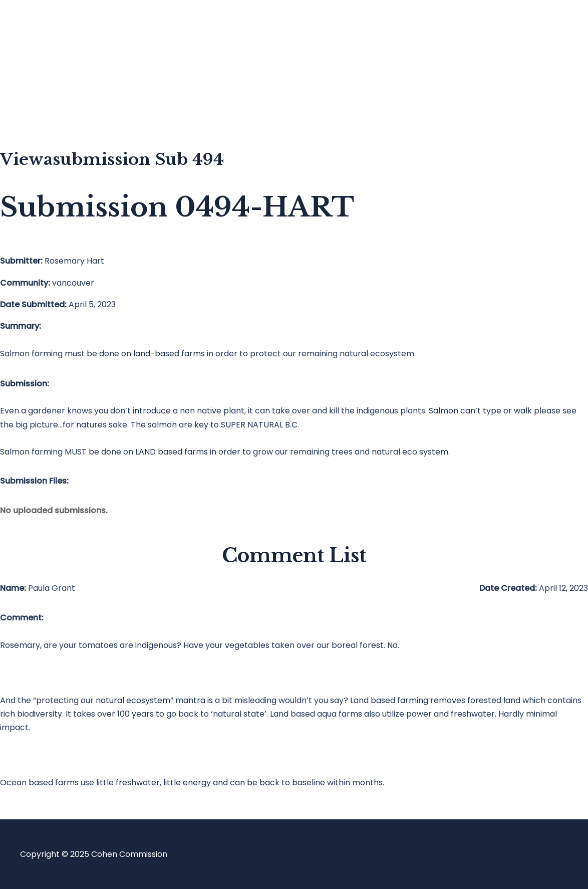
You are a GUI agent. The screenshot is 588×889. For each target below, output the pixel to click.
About (52, 108)
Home (52, 28)
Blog (49, 68)
